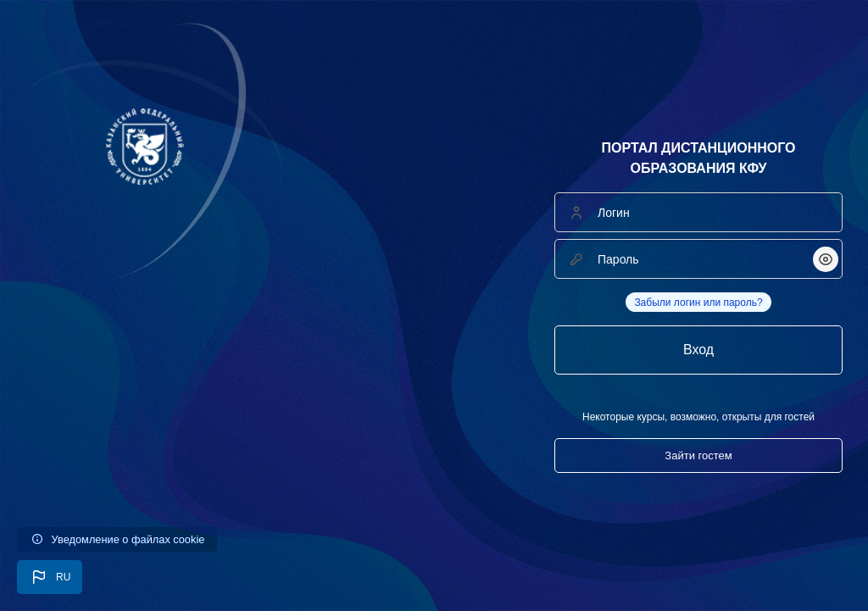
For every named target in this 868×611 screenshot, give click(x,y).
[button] (50, 577)
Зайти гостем (698, 455)
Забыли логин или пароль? (698, 303)
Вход (698, 350)
